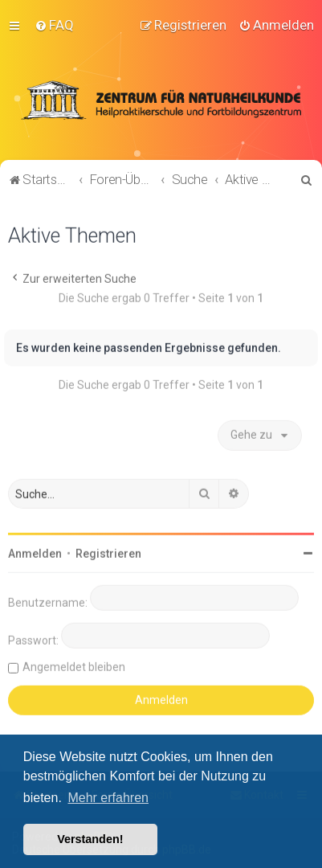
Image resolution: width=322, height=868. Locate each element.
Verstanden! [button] (90, 839)
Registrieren (108, 552)
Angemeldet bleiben (74, 665)
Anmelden (35, 552)
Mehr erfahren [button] (108, 798)
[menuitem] (54, 25)
